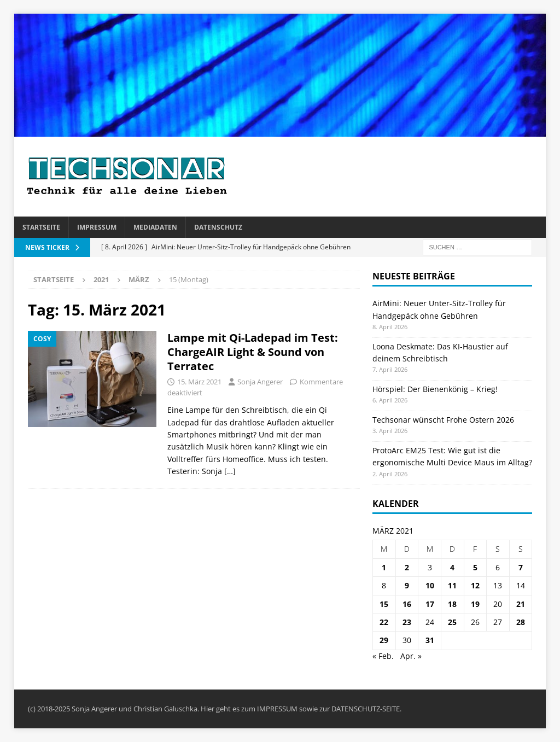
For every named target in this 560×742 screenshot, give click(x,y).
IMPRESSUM (277, 709)
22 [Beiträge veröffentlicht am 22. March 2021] (384, 622)
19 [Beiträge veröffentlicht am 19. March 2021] (475, 604)
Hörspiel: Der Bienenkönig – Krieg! (435, 389)
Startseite (41, 227)
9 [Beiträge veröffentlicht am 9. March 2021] (407, 585)
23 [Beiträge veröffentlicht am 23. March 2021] (407, 622)
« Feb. (383, 656)
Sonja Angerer (260, 382)
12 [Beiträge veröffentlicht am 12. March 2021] (475, 585)
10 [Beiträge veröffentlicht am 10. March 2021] (430, 585)
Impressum (97, 227)
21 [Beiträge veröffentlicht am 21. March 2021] (521, 604)
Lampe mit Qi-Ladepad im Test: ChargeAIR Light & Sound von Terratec (253, 352)
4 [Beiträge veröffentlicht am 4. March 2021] (452, 567)
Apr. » (411, 656)
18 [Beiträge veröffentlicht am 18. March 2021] (452, 604)
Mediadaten (155, 227)
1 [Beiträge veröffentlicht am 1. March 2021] (384, 567)
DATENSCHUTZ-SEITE (366, 709)
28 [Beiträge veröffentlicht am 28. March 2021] (521, 622)
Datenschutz (218, 227)
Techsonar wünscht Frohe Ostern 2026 (443, 420)
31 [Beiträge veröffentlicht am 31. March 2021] (430, 640)
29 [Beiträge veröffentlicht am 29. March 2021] (384, 640)
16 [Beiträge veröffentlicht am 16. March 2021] (407, 604)
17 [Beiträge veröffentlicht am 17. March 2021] (430, 604)
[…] (230, 471)
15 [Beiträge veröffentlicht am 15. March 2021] (384, 604)
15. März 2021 (199, 382)
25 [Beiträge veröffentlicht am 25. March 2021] (452, 622)
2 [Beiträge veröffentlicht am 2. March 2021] (407, 567)
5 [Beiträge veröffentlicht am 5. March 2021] (475, 567)
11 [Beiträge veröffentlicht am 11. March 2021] (452, 585)
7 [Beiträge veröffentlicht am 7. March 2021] (521, 567)
